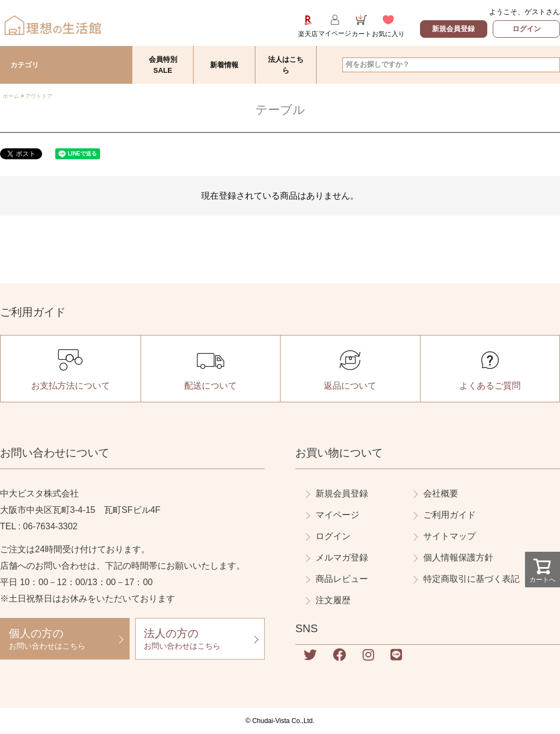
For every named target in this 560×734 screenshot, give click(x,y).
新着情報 (224, 65)
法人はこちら (286, 65)
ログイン (527, 29)
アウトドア (39, 96)
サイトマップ (450, 536)
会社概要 (441, 493)
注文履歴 (333, 600)
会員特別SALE (163, 65)
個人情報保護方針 (458, 557)
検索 (551, 65)
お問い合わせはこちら (65, 638)
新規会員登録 (453, 29)
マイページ (337, 515)
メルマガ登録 (342, 557)
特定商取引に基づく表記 (471, 579)
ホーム (11, 96)
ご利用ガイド (450, 515)
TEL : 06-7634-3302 (39, 526)
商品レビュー (342, 579)
